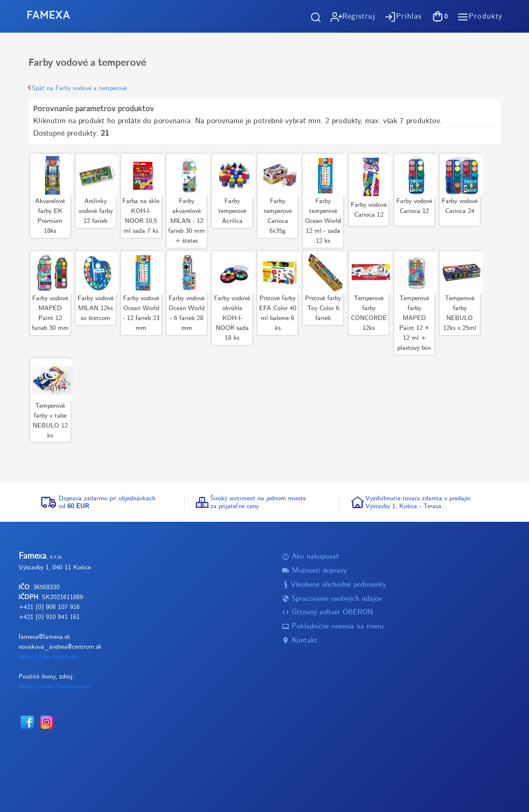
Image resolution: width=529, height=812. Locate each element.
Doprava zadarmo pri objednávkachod (107, 502)
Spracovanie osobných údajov (332, 599)
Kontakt (300, 641)
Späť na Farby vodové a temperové (78, 88)
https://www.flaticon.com (54, 687)
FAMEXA (48, 16)
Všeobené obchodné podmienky (334, 585)
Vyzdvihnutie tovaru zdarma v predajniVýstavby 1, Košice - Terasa (418, 502)
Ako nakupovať (310, 557)
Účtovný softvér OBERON (328, 613)
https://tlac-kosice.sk (48, 657)
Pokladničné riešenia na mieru (333, 627)
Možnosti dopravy (314, 571)
